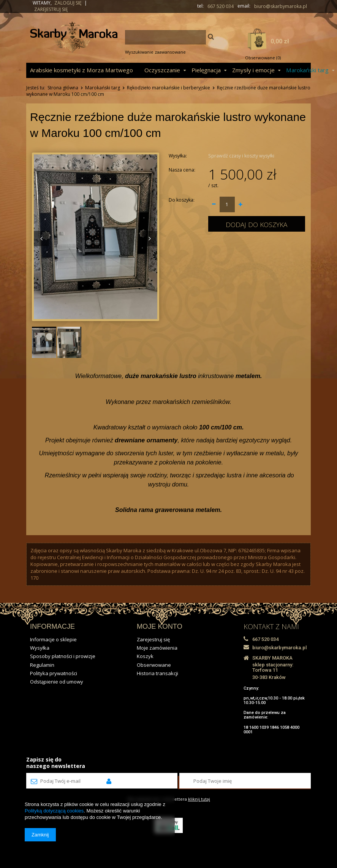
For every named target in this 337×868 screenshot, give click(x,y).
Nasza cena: (182, 170)
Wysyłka (40, 648)
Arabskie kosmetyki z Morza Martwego (81, 70)
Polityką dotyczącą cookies (54, 811)
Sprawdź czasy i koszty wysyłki (241, 156)
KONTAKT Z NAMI (271, 626)
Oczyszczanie (162, 70)
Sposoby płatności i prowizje (63, 656)
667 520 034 (221, 6)
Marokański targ (103, 88)
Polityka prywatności (54, 673)
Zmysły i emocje (253, 70)
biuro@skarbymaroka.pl (281, 6)
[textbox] (165, 37)
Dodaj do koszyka (256, 224)
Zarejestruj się (51, 9)
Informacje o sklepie (53, 639)
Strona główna (63, 88)
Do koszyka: (182, 200)
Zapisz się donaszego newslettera (56, 763)
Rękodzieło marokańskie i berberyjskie (168, 88)
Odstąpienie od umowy (57, 682)
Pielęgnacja (206, 70)
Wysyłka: (178, 156)
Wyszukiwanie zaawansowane (155, 52)
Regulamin (42, 665)
